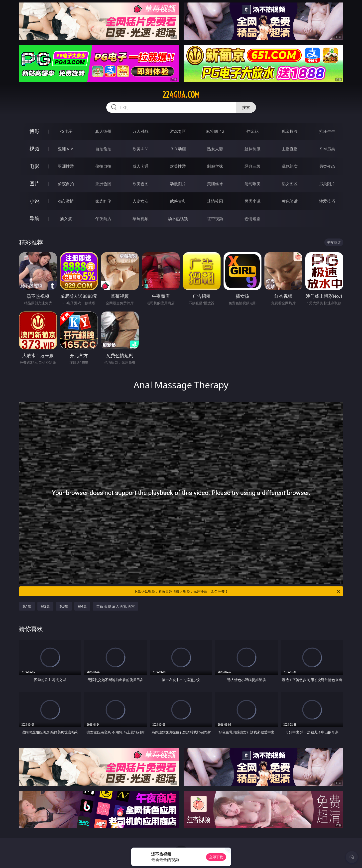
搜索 (246, 107)
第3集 (64, 606)
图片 (34, 184)
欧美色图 (140, 184)
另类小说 (252, 201)
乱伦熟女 (290, 166)
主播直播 (290, 149)
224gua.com (181, 95)
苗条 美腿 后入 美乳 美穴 (116, 606)
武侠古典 (178, 201)
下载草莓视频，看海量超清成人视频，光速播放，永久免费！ (237, 591)
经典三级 (252, 166)
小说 (34, 201)
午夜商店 (103, 219)
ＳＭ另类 (327, 149)
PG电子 (66, 131)
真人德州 (103, 131)
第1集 (27, 606)
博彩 (34, 131)
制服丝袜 (215, 166)
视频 (34, 149)
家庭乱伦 (103, 201)
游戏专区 (178, 131)
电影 (34, 166)
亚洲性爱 (66, 166)
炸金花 (252, 131)
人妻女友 (140, 201)
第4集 (82, 606)
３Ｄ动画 (178, 149)
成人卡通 (140, 166)
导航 (34, 218)
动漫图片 (178, 184)
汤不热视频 (178, 219)
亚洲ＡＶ (66, 149)
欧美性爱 (178, 166)
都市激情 (66, 201)
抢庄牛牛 (327, 131)
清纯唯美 (252, 184)
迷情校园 (215, 201)
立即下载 (216, 857)
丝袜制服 (252, 149)
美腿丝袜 (215, 184)
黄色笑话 (290, 201)
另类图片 (327, 184)
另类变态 (327, 166)
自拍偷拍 (103, 149)
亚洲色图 (103, 184)
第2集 (45, 606)
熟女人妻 (215, 149)
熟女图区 (290, 184)
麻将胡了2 (215, 131)
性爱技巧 (327, 201)
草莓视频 (140, 219)
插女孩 (66, 219)
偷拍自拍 (103, 166)
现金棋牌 (290, 131)
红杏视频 (215, 219)
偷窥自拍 (66, 184)
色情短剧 (252, 219)
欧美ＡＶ (140, 149)
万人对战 (140, 131)
